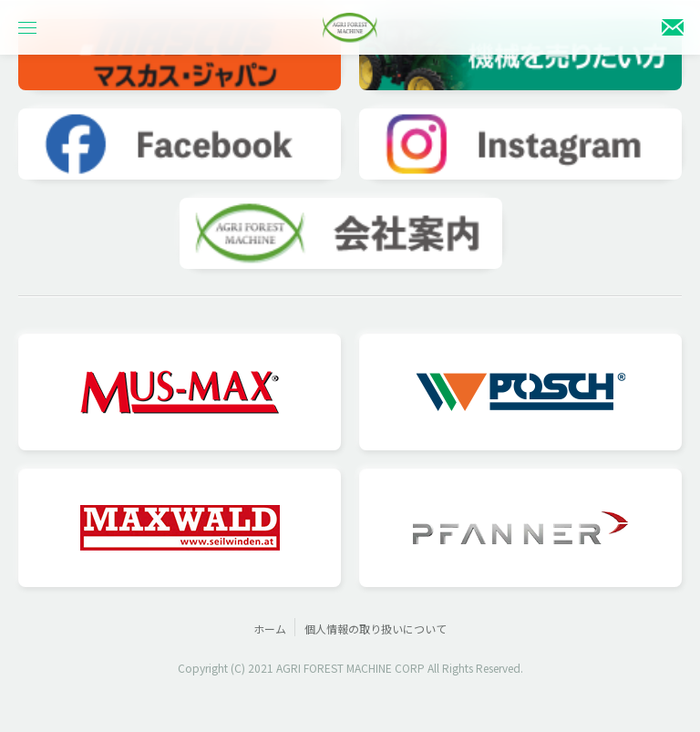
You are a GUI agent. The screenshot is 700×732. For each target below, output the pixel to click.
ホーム (270, 629)
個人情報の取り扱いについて (376, 629)
